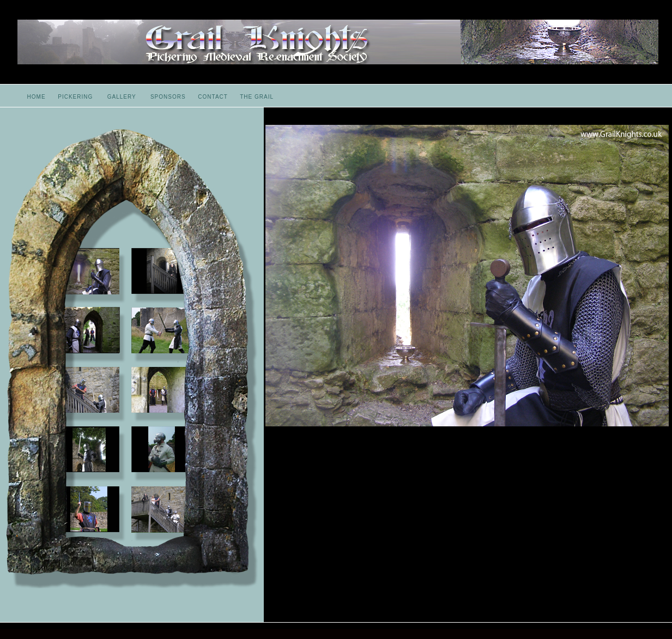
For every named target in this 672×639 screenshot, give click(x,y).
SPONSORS (168, 97)
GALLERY (122, 97)
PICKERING (75, 97)
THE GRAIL (257, 97)
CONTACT (213, 97)
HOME (37, 97)
